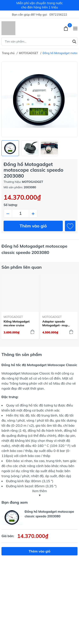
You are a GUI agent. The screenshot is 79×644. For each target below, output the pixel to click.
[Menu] (75, 28)
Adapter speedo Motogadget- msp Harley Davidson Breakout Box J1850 (56, 323)
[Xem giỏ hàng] (66, 28)
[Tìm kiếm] (74, 41)
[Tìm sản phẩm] (39, 41)
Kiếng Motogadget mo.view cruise (17, 323)
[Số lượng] (20, 213)
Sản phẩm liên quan (22, 267)
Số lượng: (11, 205)
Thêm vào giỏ (33, 226)
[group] (39, 99)
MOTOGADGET (13, 317)
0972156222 (58, 15)
